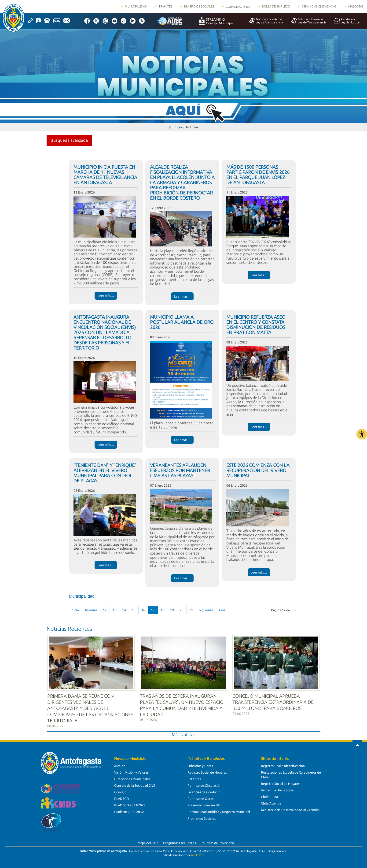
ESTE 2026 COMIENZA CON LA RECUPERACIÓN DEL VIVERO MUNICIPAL (258, 470)
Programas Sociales (202, 818)
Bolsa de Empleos (276, 6)
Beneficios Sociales (199, 6)
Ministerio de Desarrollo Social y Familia (290, 809)
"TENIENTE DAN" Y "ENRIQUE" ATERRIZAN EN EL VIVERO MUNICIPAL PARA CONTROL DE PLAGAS (105, 473)
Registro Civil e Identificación (283, 765)
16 (143, 610)
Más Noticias (183, 734)
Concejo (120, 791)
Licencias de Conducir (204, 791)
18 (162, 610)
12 (105, 610)
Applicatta (198, 854)
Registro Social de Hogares (207, 772)
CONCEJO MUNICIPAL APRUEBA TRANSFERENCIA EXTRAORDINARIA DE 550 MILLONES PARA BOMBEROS (273, 701)
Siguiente (206, 610)
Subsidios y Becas (200, 765)
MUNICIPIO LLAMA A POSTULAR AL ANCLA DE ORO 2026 (182, 322)
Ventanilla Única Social (278, 790)
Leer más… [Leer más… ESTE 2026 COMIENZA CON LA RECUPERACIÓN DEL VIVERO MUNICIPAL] (259, 572)
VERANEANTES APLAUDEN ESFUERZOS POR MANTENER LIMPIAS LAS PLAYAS (180, 470)
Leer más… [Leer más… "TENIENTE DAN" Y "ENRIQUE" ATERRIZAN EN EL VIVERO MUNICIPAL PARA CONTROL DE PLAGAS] (106, 565)
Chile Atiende (271, 803)
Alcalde (120, 765)
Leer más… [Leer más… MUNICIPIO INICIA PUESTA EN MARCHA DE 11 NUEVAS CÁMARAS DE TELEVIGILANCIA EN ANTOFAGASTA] (106, 296)
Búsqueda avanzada (69, 140)
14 (124, 610)
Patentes (194, 778)
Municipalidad (136, 6)
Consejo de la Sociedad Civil (135, 785)
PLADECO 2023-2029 (130, 805)
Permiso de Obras (200, 798)
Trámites (165, 6)
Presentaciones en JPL (204, 805)
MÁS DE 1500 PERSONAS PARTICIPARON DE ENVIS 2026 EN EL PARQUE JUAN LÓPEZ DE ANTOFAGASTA (258, 175)
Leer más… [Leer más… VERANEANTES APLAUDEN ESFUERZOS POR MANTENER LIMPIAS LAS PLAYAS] (182, 578)
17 (153, 610)
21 (191, 610)
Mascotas (356, 6)
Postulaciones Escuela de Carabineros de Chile (291, 774)
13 (114, 610)
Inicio (75, 610)
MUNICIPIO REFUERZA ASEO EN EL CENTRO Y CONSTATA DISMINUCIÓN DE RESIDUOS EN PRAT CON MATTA (256, 325)
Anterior (91, 610)
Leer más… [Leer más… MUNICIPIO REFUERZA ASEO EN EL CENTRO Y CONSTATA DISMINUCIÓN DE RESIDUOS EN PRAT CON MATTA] (259, 427)
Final (223, 610)
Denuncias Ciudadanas (319, 6)
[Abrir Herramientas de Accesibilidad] (362, 434)
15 (134, 610)
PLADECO (122, 798)
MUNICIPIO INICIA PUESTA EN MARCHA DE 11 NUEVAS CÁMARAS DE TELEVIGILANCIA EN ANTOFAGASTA (105, 175)
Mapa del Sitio (148, 842)
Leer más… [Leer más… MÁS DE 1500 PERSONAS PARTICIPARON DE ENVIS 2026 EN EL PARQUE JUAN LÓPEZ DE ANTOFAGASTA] (259, 275)
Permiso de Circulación (204, 785)
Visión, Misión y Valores (131, 772)
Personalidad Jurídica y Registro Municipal (219, 811)
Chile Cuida (269, 796)
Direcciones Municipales (132, 778)
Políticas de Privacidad (217, 842)
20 (182, 610)
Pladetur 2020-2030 (129, 811)
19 (172, 610)
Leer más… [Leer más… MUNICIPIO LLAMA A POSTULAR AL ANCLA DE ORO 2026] (182, 440)
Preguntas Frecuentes (180, 842)
